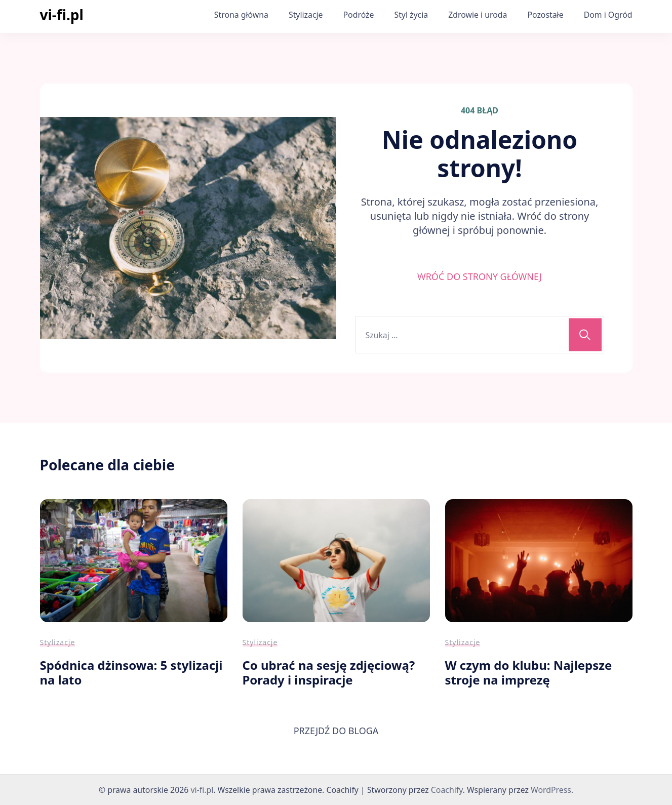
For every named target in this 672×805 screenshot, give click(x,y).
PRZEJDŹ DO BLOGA (336, 731)
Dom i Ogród (608, 15)
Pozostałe (545, 15)
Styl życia (411, 15)
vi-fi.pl (62, 15)
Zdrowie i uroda (478, 15)
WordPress (551, 790)
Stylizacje (306, 15)
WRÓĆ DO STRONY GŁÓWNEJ (480, 276)
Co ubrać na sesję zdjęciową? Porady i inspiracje (329, 672)
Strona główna (241, 15)
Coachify (447, 790)
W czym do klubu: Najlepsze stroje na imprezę (529, 672)
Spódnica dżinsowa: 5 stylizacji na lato (131, 672)
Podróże (359, 15)
